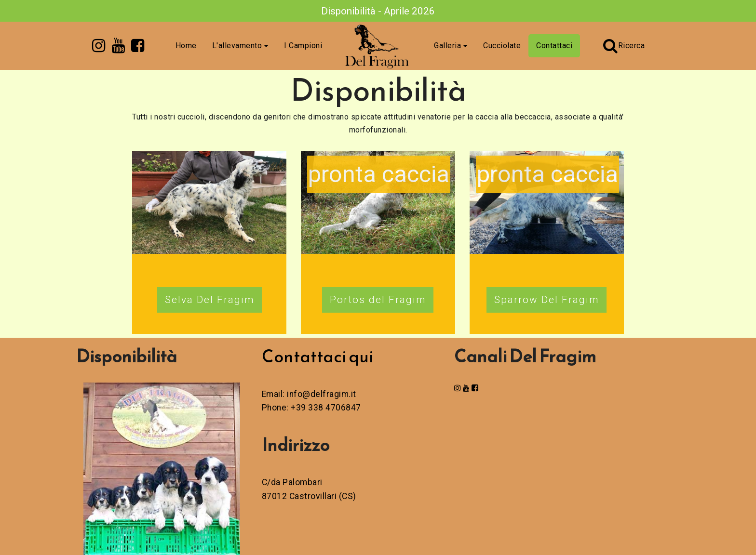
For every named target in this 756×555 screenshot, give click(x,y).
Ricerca (624, 46)
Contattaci (554, 46)
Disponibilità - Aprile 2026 (378, 11)
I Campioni (303, 46)
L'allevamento (237, 46)
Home (186, 46)
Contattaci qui (317, 356)
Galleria (447, 46)
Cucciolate (502, 46)
